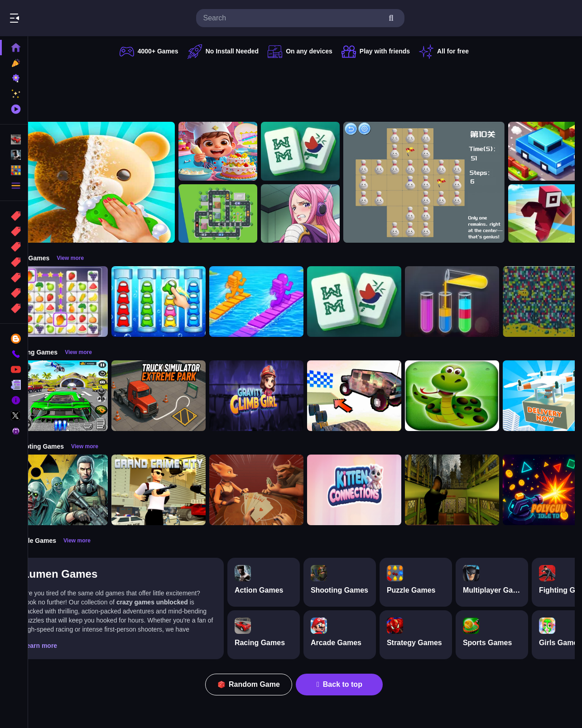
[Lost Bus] (475, 490)
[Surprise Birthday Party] (240, 151)
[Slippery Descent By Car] (377, 396)
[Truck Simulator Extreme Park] (181, 396)
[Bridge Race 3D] (279, 302)
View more (93, 258)
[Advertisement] (306, 88)
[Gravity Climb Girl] (279, 396)
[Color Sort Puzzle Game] (475, 302)
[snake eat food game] (475, 396)
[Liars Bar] (279, 490)
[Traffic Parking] (240, 214)
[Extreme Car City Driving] (83, 396)
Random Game (260, 684)
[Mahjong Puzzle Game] (323, 151)
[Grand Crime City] (181, 490)
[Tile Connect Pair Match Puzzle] (83, 302)
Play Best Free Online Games (58, 18)
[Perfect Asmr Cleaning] (117, 182)
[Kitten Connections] (377, 490)
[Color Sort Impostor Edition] (181, 302)
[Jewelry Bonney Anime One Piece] (323, 214)
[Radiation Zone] (83, 490)
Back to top (351, 684)
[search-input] (293, 18)
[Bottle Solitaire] (447, 182)
